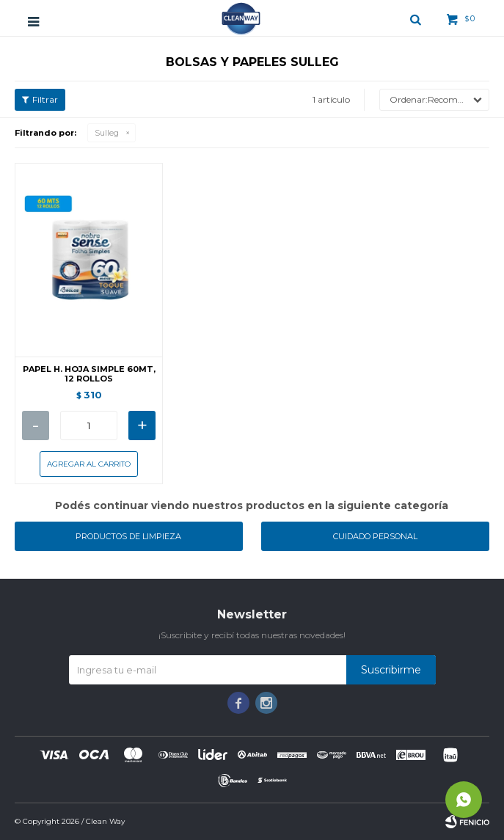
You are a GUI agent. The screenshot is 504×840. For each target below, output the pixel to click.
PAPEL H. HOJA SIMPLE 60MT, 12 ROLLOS (89, 374)
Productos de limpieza (128, 536)
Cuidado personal (375, 536)
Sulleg (107, 133)
